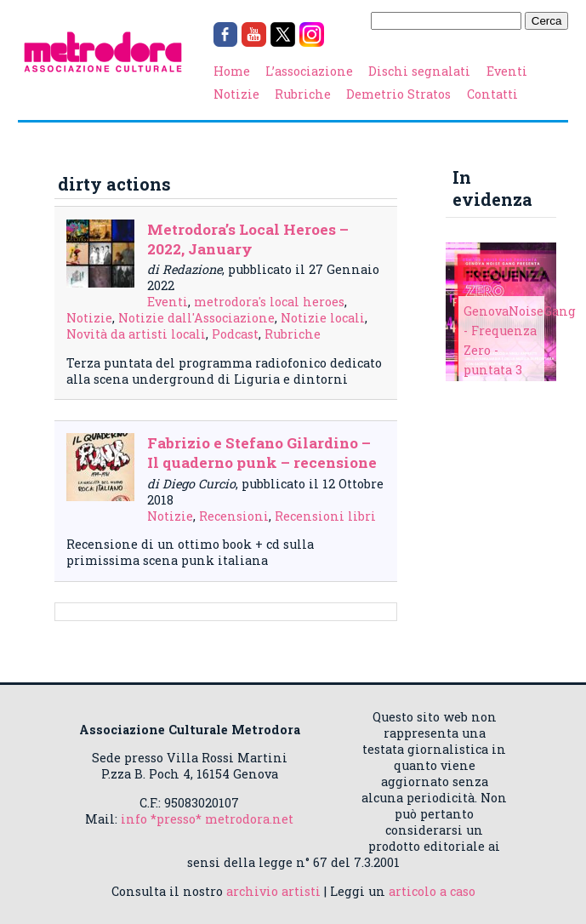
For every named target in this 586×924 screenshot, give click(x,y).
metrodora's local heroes (269, 302)
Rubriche (303, 94)
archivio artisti (273, 891)
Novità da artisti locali (136, 334)
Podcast (235, 334)
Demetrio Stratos (398, 94)
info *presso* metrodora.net (207, 819)
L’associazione (309, 71)
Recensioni (234, 516)
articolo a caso (432, 891)
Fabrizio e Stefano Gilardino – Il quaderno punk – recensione (262, 453)
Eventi (507, 71)
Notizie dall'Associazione (196, 318)
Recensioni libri (325, 516)
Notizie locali (323, 318)
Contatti (492, 94)
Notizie (236, 94)
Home (232, 71)
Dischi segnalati (419, 71)
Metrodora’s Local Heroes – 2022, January (248, 239)
